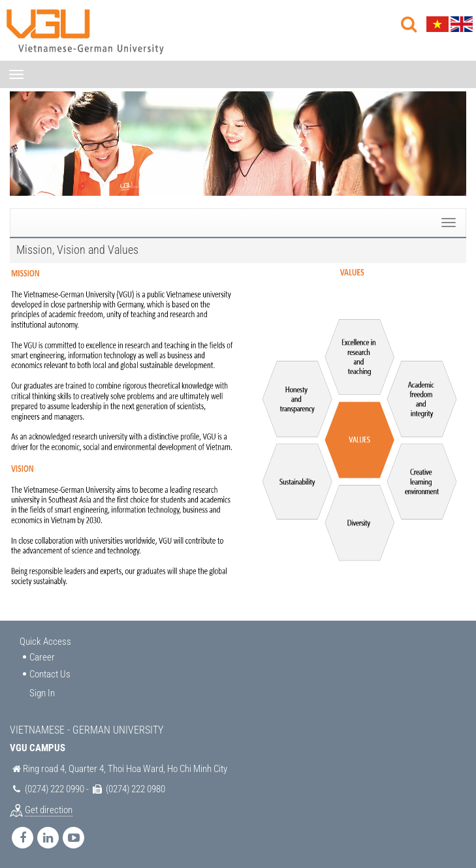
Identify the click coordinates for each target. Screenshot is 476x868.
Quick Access (45, 642)
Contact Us (50, 674)
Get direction (49, 810)
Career (42, 657)
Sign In (42, 693)
